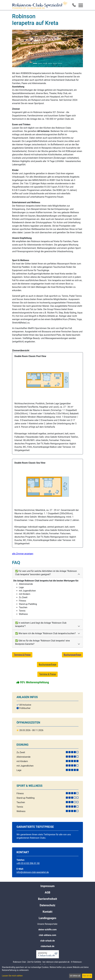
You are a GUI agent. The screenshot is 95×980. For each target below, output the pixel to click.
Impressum (47, 886)
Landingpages (47, 918)
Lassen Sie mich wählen (12, 976)
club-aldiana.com (48, 935)
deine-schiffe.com (47, 930)
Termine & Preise (22, 655)
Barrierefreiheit (48, 899)
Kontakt (47, 912)
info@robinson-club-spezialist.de (33, 872)
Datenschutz (48, 905)
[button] (17, 48)
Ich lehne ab (75, 976)
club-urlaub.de (48, 941)
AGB (47, 892)
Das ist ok (87, 976)
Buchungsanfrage (72, 655)
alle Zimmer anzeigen (23, 554)
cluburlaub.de (47, 946)
